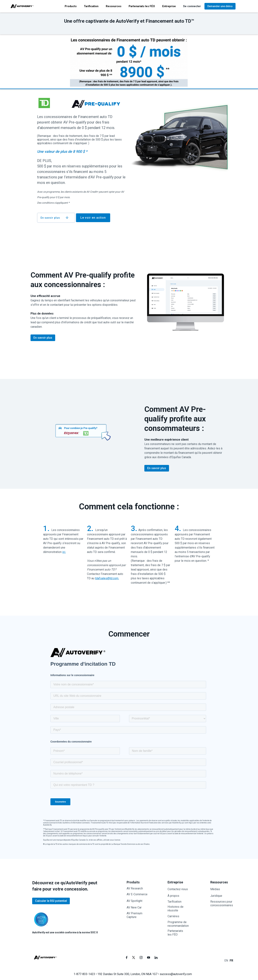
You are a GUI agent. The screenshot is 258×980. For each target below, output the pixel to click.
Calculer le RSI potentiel (51, 901)
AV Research (135, 888)
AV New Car (134, 907)
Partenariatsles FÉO (175, 933)
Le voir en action (93, 218)
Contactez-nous (178, 889)
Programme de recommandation (178, 924)
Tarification (174, 902)
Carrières (173, 916)
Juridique (216, 896)
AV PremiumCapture (134, 915)
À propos (173, 896)
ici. (64, 552)
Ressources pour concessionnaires (222, 903)
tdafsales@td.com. (107, 578)
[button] (71, 6)
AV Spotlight (134, 901)
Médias (215, 889)
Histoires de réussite (176, 909)
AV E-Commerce (137, 894)
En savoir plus (43, 338)
